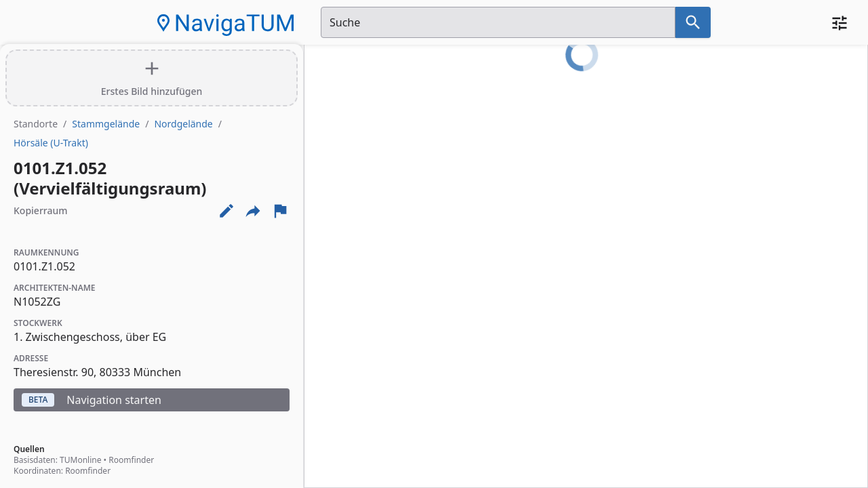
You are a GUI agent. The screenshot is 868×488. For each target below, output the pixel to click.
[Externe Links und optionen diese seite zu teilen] (253, 211)
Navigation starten (92, 400)
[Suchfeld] (498, 22)
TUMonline (80, 460)
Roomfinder (131, 460)
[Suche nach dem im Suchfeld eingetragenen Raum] (693, 22)
